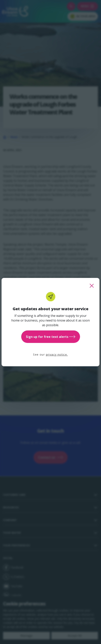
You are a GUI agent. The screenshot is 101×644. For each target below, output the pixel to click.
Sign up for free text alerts (51, 337)
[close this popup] (92, 286)
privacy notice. (57, 355)
